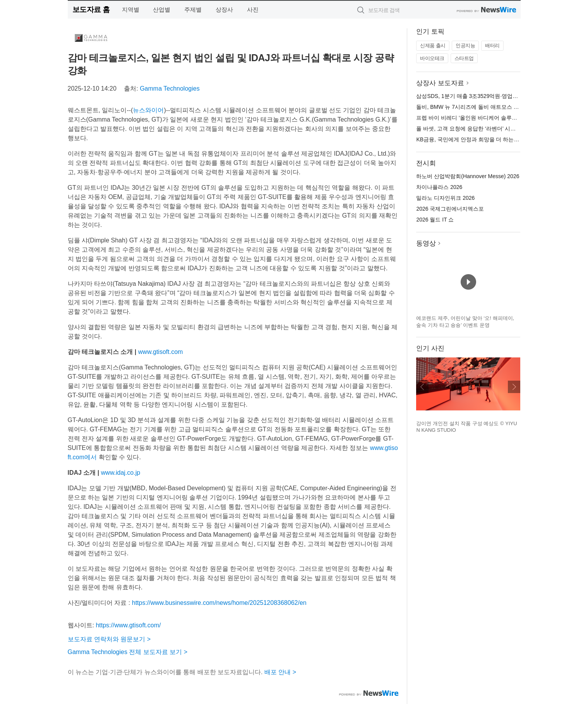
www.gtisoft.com (161, 352)
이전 (422, 387)
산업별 (162, 9)
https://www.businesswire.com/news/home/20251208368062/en (219, 603)
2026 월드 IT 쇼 (435, 220)
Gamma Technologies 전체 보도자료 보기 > (128, 652)
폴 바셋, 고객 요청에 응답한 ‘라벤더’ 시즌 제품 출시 (478, 129)
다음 (514, 387)
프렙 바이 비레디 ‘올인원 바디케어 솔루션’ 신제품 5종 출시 (487, 118)
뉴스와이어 (148, 110)
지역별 (131, 9)
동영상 (426, 243)
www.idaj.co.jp (121, 473)
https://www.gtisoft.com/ (128, 625)
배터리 (492, 46)
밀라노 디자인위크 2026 (445, 198)
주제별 (193, 9)
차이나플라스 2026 (439, 187)
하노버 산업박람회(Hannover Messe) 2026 (468, 176)
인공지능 (465, 46)
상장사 (224, 9)
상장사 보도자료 (440, 83)
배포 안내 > (280, 672)
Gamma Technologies (170, 88)
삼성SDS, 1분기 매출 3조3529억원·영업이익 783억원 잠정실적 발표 (498, 96)
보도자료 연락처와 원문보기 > (109, 639)
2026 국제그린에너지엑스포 (450, 209)
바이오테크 (432, 58)
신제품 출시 (433, 46)
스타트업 (464, 58)
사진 (253, 9)
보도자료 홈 (91, 9)
